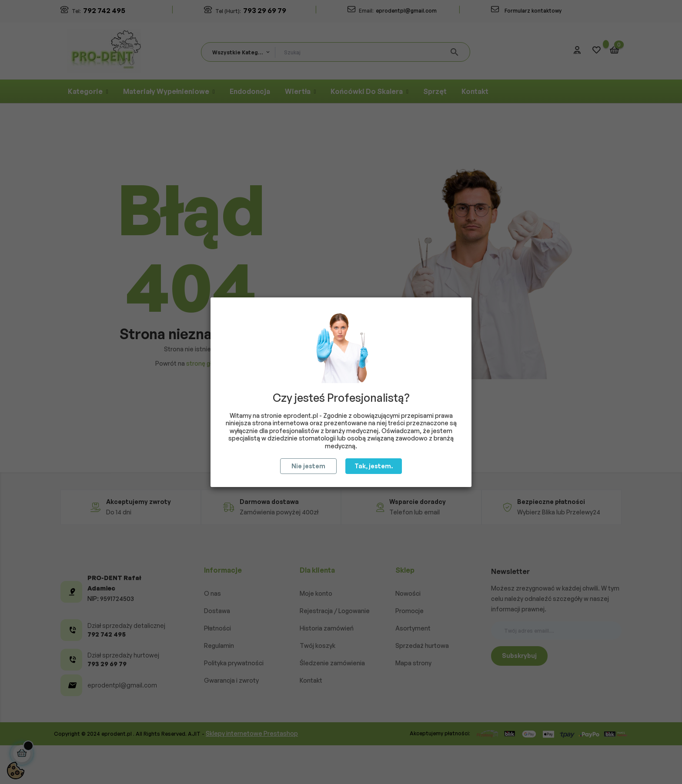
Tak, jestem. (374, 466)
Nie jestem (308, 466)
